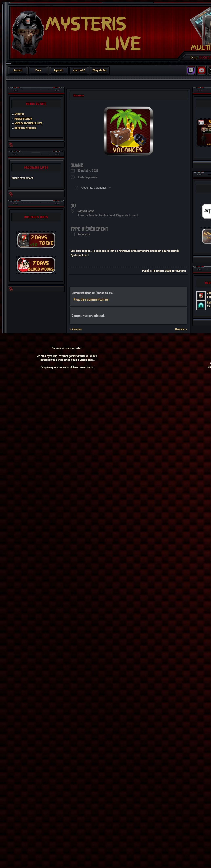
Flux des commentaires (91, 299)
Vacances (84, 234)
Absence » (181, 329)
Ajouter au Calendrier (90, 188)
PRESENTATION (23, 119)
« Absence (76, 329)
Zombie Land (86, 211)
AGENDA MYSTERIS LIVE (28, 123)
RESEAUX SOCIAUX (25, 128)
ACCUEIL (19, 114)
